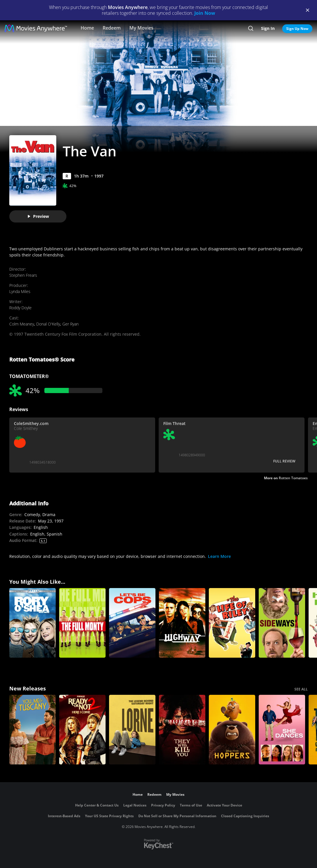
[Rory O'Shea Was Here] (32, 623)
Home (87, 28)
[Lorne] (132, 730)
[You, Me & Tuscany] (32, 730)
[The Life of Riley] (232, 623)
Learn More (219, 556)
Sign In (268, 28)
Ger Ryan (70, 324)
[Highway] (182, 623)
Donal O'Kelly (48, 324)
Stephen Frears (23, 275)
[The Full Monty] (82, 623)
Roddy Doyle (20, 308)
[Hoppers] (232, 730)
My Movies (141, 28)
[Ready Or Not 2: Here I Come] (82, 730)
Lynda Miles (20, 291)
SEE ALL (301, 689)
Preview (38, 216)
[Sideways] (282, 623)
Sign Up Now (297, 29)
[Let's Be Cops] (132, 623)
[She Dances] (282, 730)
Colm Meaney (22, 324)
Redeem (112, 28)
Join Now (205, 13)
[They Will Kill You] (182, 730)
